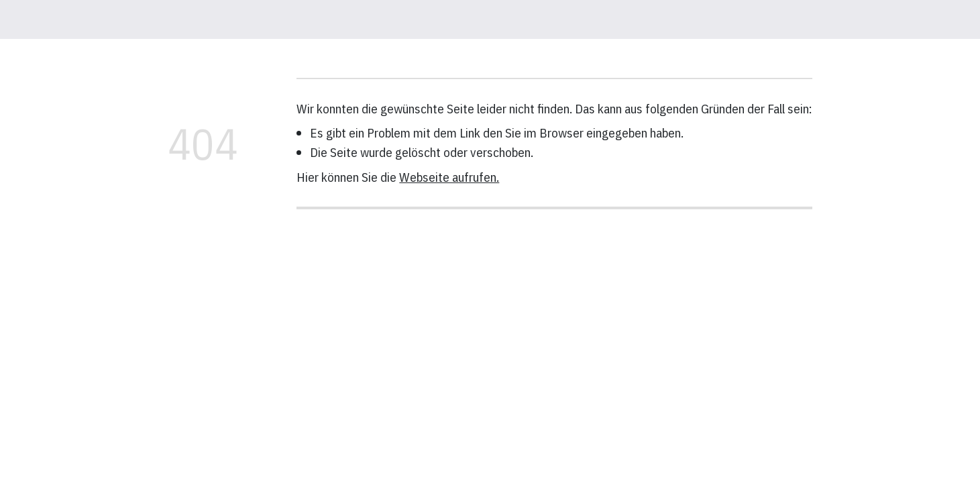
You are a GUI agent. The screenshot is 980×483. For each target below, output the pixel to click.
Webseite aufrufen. (449, 177)
